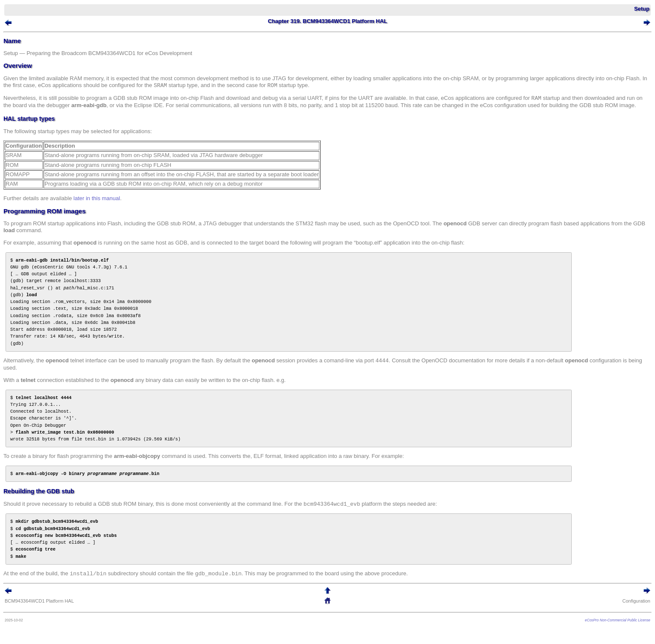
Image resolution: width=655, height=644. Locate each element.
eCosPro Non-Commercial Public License (618, 620)
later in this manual (97, 198)
